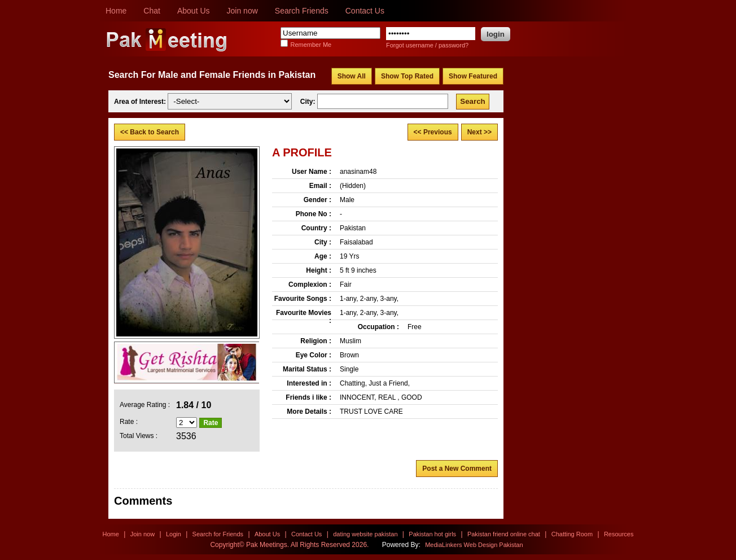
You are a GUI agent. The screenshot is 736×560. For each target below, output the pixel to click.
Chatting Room (572, 534)
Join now (242, 11)
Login (174, 534)
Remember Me (311, 45)
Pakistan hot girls (432, 534)
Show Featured (473, 76)
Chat (152, 11)
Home (116, 11)
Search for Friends (218, 534)
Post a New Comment (457, 469)
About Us (194, 11)
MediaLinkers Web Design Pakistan (474, 545)
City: (309, 102)
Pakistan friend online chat (504, 534)
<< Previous (433, 132)
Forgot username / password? (427, 45)
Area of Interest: (141, 102)
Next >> (479, 132)
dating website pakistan (365, 534)
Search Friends (302, 11)
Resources (619, 534)
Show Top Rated (407, 76)
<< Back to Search (150, 132)
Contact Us (365, 11)
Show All (352, 76)
